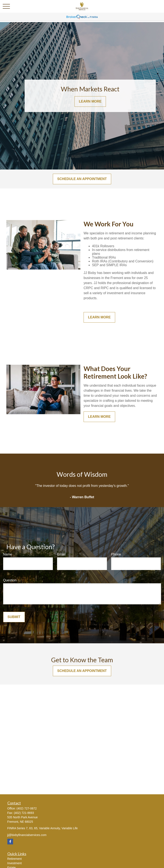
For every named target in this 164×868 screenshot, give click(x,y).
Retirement (15, 859)
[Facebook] (10, 842)
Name (8, 554)
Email (61, 554)
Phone (116, 554)
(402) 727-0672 (27, 808)
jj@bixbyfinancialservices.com (27, 835)
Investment (15, 863)
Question (10, 580)
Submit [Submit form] (14, 617)
